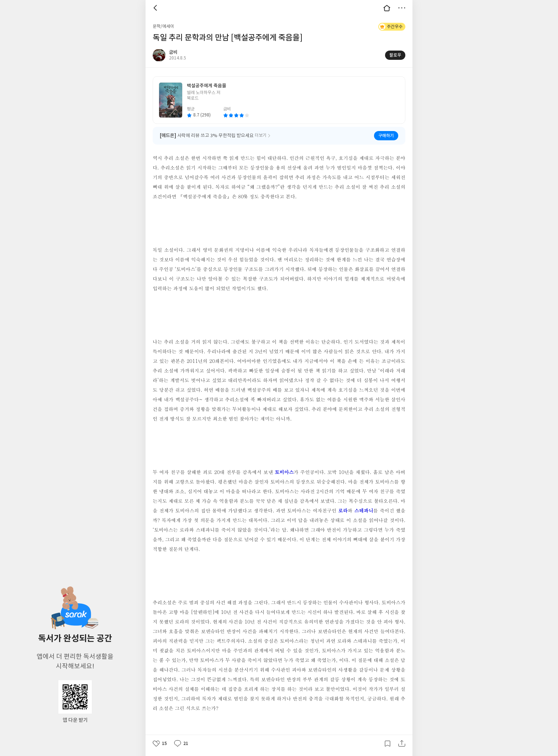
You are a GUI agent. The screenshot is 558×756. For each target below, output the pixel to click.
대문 (387, 8)
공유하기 (402, 744)
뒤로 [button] (156, 8)
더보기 (402, 8)
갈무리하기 (388, 744)
